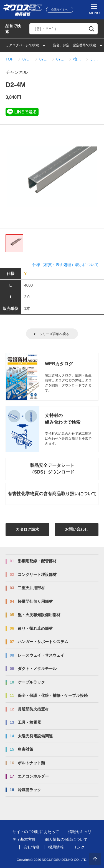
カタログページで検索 (22, 45)
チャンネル (95, 59)
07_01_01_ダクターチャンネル (61, 59)
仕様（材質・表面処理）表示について (65, 265)
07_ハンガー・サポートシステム (28, 59)
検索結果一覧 (78, 59)
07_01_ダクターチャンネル (45, 59)
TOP (10, 59)
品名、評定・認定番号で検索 (74, 45)
